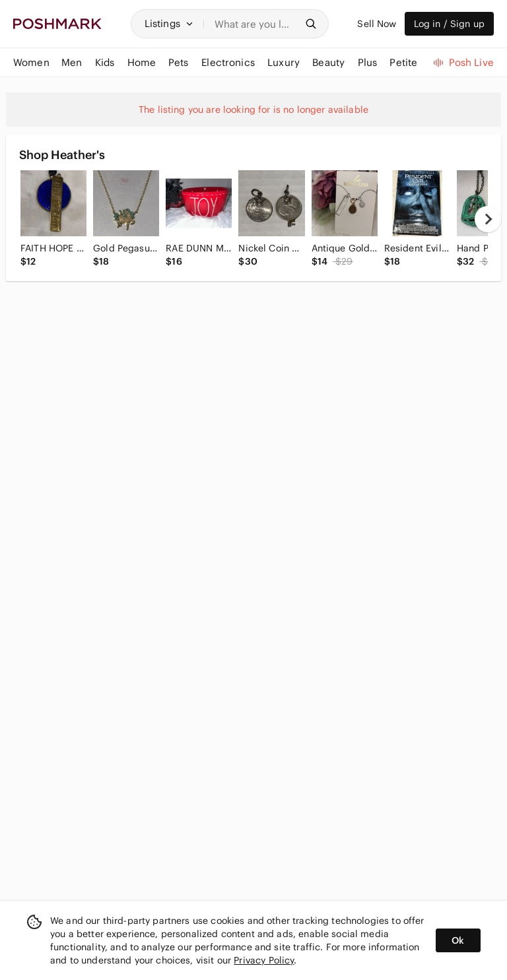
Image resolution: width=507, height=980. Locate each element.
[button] (169, 24)
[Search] (255, 24)
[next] (488, 219)
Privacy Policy (264, 960)
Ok (458, 940)
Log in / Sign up (449, 24)
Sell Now (377, 24)
